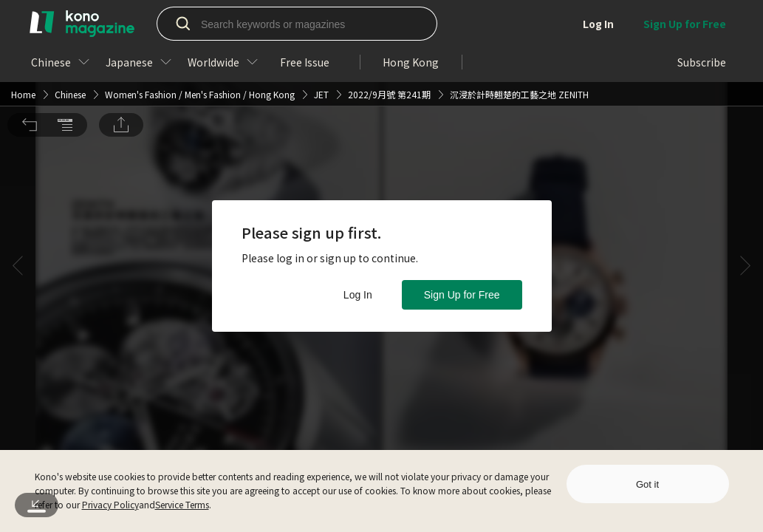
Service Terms (182, 504)
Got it (647, 484)
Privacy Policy (110, 504)
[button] (30, 30)
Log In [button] (358, 295)
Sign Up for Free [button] (462, 295)
